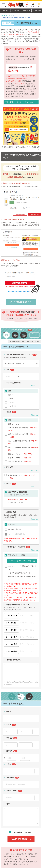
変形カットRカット (21, 454)
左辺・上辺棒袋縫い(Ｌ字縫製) (23, 441)
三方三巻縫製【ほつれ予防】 (23, 428)
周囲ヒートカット (15, 424)
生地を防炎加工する (22, 476)
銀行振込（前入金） (15, 529)
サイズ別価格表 (37, 11)
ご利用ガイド (26, 11)
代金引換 (11, 524)
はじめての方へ (16, 11)
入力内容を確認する (21, 839)
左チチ (11, 395)
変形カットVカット (21, 458)
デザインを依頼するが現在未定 (19, 573)
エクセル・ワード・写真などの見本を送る (22, 567)
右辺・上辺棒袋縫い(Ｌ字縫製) (23, 448)
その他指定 (12, 406)
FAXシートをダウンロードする (22, 561)
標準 (10, 391)
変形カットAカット (21, 461)
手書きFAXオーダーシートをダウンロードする (21, 102)
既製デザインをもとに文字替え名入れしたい (22, 577)
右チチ (11, 399)
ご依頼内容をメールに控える (23, 832)
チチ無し (11, 402)
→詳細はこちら (34, 386)
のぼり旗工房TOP (7, 15)
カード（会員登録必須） (17, 534)
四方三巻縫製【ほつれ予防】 (22, 435)
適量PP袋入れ (19, 492)
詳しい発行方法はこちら (21, 302)
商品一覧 (5, 11)
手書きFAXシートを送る (17, 555)
